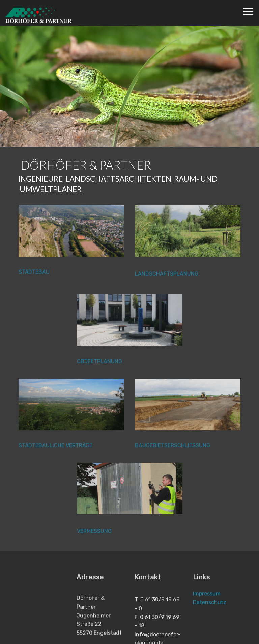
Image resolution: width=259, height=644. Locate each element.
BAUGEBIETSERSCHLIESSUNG (172, 449)
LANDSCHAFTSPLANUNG (167, 280)
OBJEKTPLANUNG (99, 365)
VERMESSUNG (94, 538)
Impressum (207, 599)
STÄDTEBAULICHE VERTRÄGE (55, 449)
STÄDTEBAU (34, 275)
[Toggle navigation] (248, 11)
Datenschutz (210, 608)
